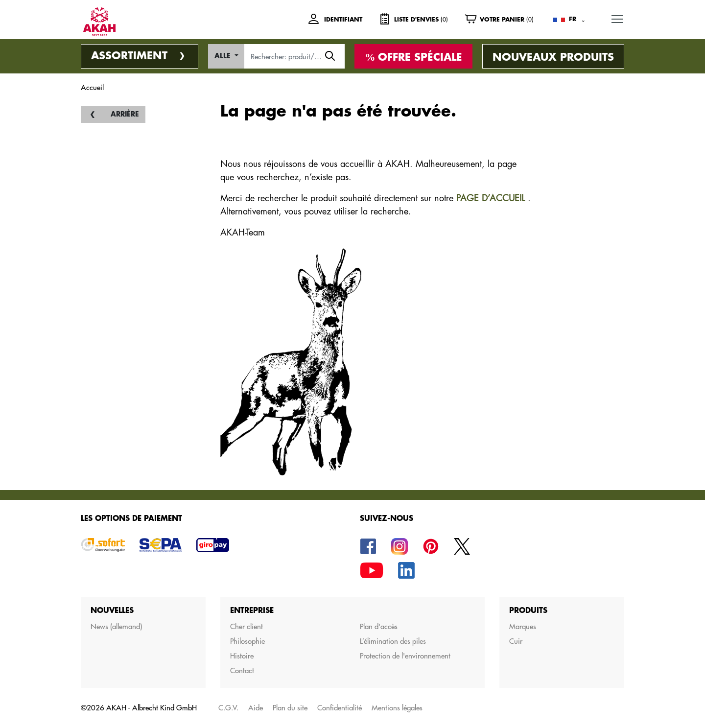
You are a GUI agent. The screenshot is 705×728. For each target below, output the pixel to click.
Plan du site (290, 708)
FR (573, 19)
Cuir (516, 641)
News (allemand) (116, 626)
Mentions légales (397, 708)
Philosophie (247, 641)
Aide (256, 708)
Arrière (125, 114)
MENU (618, 18)
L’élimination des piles (393, 641)
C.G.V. (228, 708)
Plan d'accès (379, 626)
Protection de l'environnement (405, 656)
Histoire (242, 656)
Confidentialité (340, 708)
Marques (523, 626)
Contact (242, 670)
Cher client (247, 626)
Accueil (92, 87)
